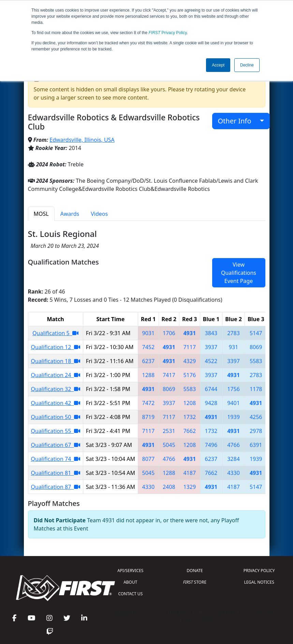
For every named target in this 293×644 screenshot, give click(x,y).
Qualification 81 (56, 473)
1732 (189, 417)
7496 (211, 445)
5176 (189, 375)
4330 (233, 473)
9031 (148, 333)
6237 (148, 361)
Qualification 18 (56, 361)
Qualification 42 (56, 403)
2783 (233, 333)
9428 (211, 403)
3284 (233, 459)
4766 (233, 445)
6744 (211, 389)
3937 (211, 347)
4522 (211, 361)
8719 (148, 417)
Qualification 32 (56, 389)
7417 (169, 375)
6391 (256, 445)
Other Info (238, 121)
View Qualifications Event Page (239, 273)
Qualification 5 (55, 333)
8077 (148, 459)
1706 (169, 333)
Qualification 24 (56, 375)
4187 (189, 473)
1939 (233, 417)
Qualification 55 (56, 431)
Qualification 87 (56, 487)
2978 (256, 431)
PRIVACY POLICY (259, 571)
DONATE (195, 571)
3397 (233, 361)
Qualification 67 (56, 445)
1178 (256, 389)
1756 (233, 389)
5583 (256, 361)
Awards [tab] (70, 214)
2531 (169, 431)
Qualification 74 (56, 459)
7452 (148, 347)
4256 (256, 417)
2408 (169, 487)
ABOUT (130, 582)
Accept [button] (218, 65)
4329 (189, 361)
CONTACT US (130, 594)
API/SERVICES (130, 571)
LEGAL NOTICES (259, 582)
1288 (148, 375)
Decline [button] (247, 65)
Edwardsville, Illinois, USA (82, 140)
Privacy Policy (168, 33)
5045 (169, 445)
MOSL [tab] (41, 214)
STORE (195, 582)
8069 (256, 347)
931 (233, 347)
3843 (211, 333)
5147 (256, 333)
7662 (189, 431)
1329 (189, 487)
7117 (189, 347)
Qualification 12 (56, 347)
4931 (189, 333)
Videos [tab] (99, 214)
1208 (189, 403)
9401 (233, 403)
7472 (148, 403)
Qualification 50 (56, 417)
